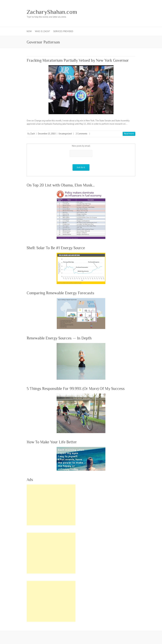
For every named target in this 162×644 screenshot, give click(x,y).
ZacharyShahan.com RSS (127, 12)
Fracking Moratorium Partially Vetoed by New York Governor (78, 60)
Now (29, 31)
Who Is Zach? (42, 31)
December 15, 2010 (47, 134)
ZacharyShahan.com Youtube (117, 12)
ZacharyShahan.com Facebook (98, 12)
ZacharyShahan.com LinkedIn (122, 12)
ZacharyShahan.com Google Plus (108, 12)
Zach (33, 134)
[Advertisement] (51, 505)
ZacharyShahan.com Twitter (103, 12)
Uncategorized (65, 134)
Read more (129, 134)
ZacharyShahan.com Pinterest (113, 12)
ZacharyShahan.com (52, 12)
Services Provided (63, 31)
